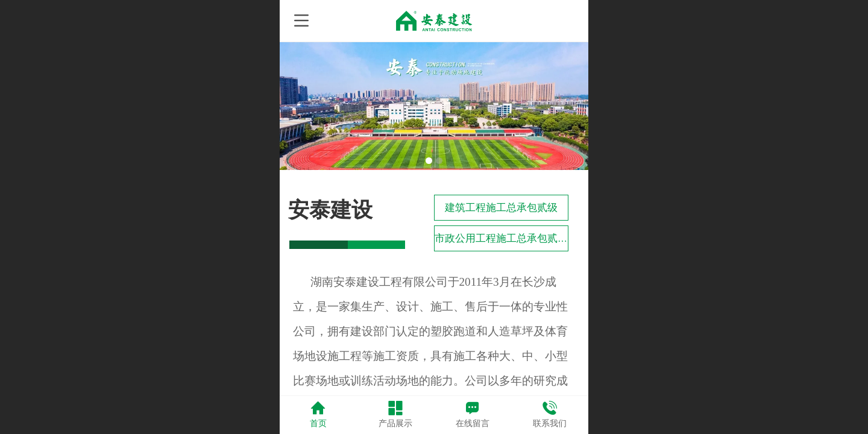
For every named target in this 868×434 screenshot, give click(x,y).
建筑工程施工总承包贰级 (501, 208)
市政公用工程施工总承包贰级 (501, 238)
